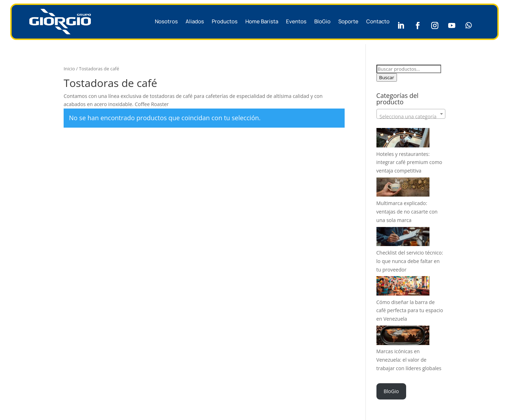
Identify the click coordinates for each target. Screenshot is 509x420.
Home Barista (262, 21)
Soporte (348, 21)
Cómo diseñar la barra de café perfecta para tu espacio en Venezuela (410, 311)
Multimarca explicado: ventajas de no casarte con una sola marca (407, 212)
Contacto (378, 21)
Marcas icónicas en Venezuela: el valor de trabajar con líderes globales (409, 360)
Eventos (296, 21)
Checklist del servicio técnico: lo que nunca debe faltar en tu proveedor (410, 261)
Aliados (195, 21)
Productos (225, 21)
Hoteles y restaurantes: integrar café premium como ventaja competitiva (409, 162)
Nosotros (166, 21)
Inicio (69, 69)
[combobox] (411, 114)
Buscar (387, 77)
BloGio (322, 21)
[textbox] (411, 117)
